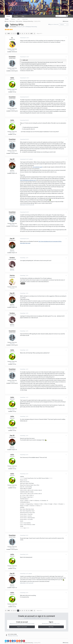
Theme (33, 639)
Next (32, 34)
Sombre (12, 253)
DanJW (12, 159)
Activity (16, 16)
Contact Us (39, 639)
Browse (8, 16)
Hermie (12, 271)
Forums (7, 19)
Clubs (23, 16)
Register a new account (22, 620)
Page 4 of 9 (39, 34)
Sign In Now (51, 620)
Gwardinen (14, 27)
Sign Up (65, 2)
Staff (19, 19)
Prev (9, 34)
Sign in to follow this (54, 24)
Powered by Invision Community (36, 642)
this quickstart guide (37, 167)
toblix (12, 78)
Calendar (13, 19)
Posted (24, 38)
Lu (12, 38)
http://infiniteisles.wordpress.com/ (27, 180)
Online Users (25, 19)
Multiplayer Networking (32, 27)
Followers (62, 25)
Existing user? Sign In (55, 2)
